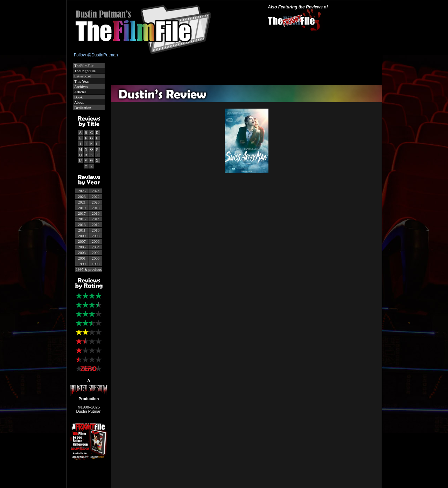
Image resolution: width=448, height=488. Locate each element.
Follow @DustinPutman (96, 55)
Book (78, 97)
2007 (82, 241)
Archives (81, 87)
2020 (96, 202)
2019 (82, 208)
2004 (96, 247)
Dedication (82, 108)
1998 (96, 264)
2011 (82, 230)
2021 (82, 202)
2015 (82, 219)
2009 (82, 236)
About (79, 102)
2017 (82, 213)
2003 (82, 253)
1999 (82, 264)
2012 (96, 225)
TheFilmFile (84, 66)
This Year (81, 81)
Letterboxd (82, 76)
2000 (96, 258)
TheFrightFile (85, 71)
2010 (96, 230)
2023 (82, 197)
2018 (96, 208)
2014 (96, 219)
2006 (96, 241)
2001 (82, 258)
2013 (82, 225)
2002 (96, 253)
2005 (82, 247)
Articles (80, 92)
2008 (96, 236)
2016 (96, 213)
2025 (82, 191)
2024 (96, 191)
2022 (96, 197)
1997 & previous (89, 269)
